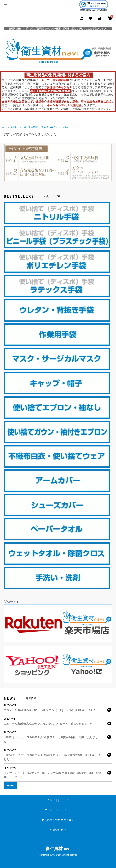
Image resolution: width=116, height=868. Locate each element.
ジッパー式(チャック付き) (54, 127)
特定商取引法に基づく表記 (58, 820)
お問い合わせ (58, 830)
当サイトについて (58, 800)
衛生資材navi (58, 849)
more (10, 785)
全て (4, 127)
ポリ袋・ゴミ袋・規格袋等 (24, 127)
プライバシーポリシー (58, 810)
